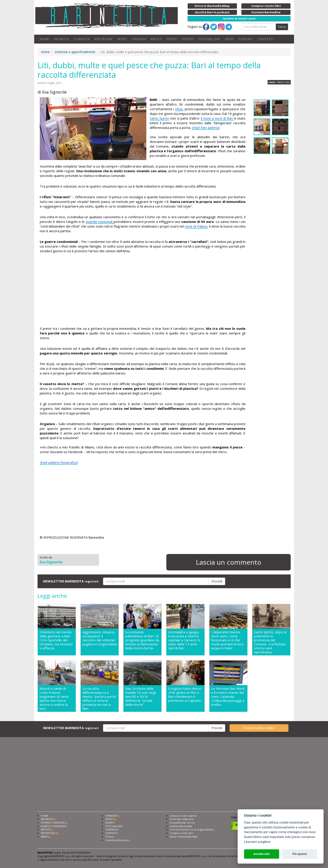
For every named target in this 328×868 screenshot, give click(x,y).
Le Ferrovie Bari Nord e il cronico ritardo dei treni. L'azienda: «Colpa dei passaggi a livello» (228, 697)
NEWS (44, 837)
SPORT (122, 39)
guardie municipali (100, 222)
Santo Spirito (159, 118)
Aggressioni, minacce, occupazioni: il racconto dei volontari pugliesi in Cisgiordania (99, 638)
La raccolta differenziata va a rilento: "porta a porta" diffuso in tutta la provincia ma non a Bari (100, 698)
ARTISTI (156, 39)
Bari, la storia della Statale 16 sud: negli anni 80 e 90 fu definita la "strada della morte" (141, 697)
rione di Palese (196, 226)
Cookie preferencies (117, 840)
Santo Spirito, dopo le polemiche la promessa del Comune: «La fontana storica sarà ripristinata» (270, 642)
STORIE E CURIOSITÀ (53, 823)
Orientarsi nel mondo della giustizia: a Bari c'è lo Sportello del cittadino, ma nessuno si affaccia (56, 640)
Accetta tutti (261, 854)
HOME (44, 39)
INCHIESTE (61, 39)
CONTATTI (265, 39)
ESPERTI (188, 39)
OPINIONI (139, 39)
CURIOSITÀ (82, 39)
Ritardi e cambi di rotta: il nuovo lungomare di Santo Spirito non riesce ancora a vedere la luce (54, 698)
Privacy (110, 837)
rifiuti (179, 109)
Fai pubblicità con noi (182, 823)
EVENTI (172, 39)
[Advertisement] (143, 290)
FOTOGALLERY (209, 39)
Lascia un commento (229, 562)
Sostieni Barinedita (181, 826)
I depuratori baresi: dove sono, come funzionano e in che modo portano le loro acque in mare (227, 640)
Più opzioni (299, 854)
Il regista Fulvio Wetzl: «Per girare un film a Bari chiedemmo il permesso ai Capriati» (185, 695)
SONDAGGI (112, 829)
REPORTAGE (103, 39)
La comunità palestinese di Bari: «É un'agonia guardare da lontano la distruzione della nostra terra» (142, 640)
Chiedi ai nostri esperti (183, 816)
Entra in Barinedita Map (184, 837)
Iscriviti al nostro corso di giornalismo (192, 829)
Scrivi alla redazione (182, 819)
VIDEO (229, 39)
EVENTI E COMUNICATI (54, 826)
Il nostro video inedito (259, 728)
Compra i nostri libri (182, 833)
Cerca (282, 27)
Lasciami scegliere (257, 842)
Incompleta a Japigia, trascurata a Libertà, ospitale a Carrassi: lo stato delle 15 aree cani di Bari (184, 640)
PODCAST (246, 39)
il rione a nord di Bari (217, 118)
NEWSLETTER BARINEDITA (71, 581)
